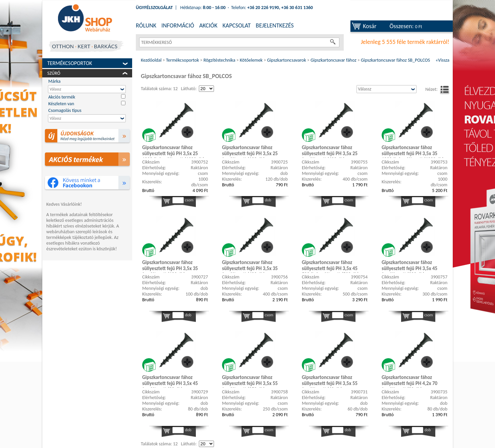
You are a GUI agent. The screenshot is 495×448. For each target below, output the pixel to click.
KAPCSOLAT (236, 25)
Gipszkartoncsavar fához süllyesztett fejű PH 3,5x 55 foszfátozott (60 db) (330, 381)
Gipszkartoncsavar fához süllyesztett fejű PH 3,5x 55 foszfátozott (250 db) (250, 381)
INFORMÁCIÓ (178, 25)
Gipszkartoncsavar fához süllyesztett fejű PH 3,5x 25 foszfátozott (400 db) (330, 151)
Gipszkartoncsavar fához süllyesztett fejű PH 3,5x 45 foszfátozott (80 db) (170, 381)
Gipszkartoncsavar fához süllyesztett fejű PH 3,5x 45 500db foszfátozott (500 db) (330, 266)
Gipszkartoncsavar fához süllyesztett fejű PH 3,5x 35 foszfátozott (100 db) (170, 266)
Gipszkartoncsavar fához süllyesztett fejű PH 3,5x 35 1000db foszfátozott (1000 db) (413, 151)
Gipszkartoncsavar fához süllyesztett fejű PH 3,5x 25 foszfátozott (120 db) (250, 151)
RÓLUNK (146, 25)
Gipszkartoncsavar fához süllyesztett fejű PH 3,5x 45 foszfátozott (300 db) (409, 266)
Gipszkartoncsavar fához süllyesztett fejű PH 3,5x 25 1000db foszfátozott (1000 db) (173, 151)
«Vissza (443, 60)
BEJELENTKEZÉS (275, 25)
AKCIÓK (208, 25)
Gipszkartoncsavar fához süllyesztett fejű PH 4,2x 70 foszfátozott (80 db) (409, 381)
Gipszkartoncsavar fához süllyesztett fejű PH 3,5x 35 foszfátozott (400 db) (250, 266)
